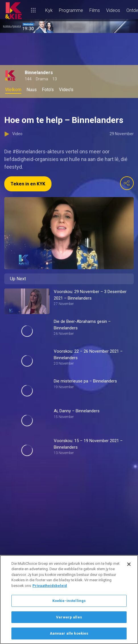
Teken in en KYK (28, 184)
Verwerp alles (69, 617)
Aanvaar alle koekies (69, 633)
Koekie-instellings (69, 601)
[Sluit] (129, 564)
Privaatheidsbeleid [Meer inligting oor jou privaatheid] (50, 586)
